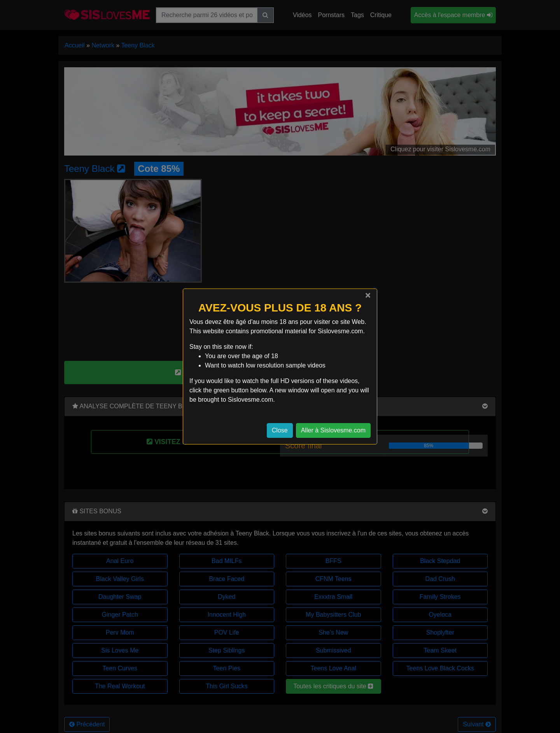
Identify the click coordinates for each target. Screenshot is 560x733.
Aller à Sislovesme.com (333, 430)
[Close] (368, 295)
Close (280, 430)
